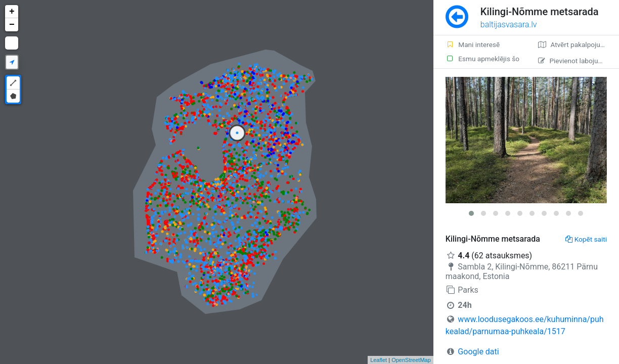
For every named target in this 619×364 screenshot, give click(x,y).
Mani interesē (473, 44)
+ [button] (12, 12)
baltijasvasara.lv (509, 25)
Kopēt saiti (586, 239)
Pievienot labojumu (573, 61)
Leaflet (379, 360)
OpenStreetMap (411, 360)
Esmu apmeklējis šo (482, 59)
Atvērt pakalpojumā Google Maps (579, 44)
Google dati (478, 352)
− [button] (12, 25)
